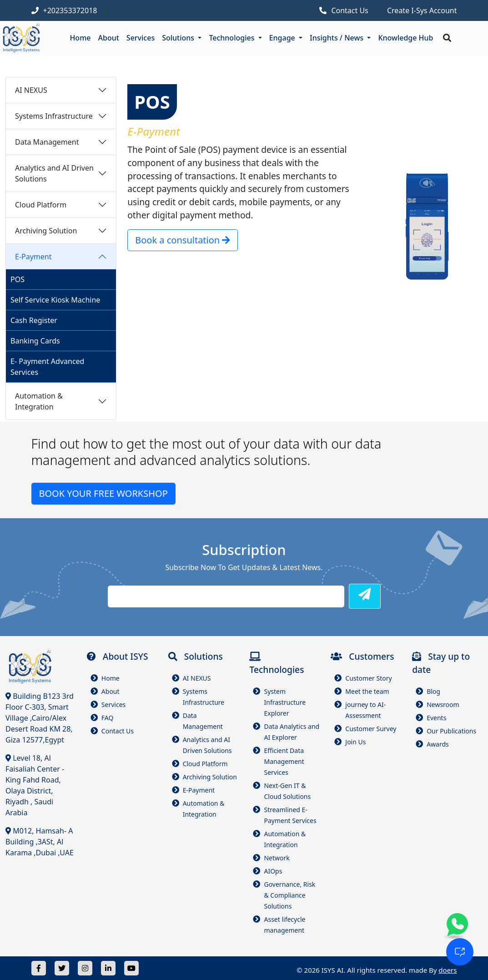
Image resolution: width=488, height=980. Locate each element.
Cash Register (34, 320)
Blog (433, 691)
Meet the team (367, 691)
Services (141, 38)
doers (448, 970)
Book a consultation (183, 240)
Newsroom (443, 705)
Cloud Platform (41, 205)
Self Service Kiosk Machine (55, 300)
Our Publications (451, 731)
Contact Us (350, 10)
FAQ (108, 718)
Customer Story (368, 678)
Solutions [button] (179, 38)
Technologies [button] (232, 38)
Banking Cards (35, 341)
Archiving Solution (46, 231)
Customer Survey (371, 729)
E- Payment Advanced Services (47, 367)
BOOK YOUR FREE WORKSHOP (103, 493)
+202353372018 (70, 10)
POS (18, 279)
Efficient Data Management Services (284, 761)
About (109, 38)
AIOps (273, 871)
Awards (438, 744)
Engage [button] (283, 38)
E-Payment (33, 257)
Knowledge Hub (405, 38)
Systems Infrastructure (54, 116)
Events (436, 718)
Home (80, 38)
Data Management (47, 142)
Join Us (355, 742)
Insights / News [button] (337, 38)
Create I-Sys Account (422, 10)
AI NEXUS (31, 90)
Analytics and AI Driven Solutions (54, 173)
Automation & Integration (39, 401)
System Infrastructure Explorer (285, 702)
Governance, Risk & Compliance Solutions (289, 895)
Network (277, 858)
